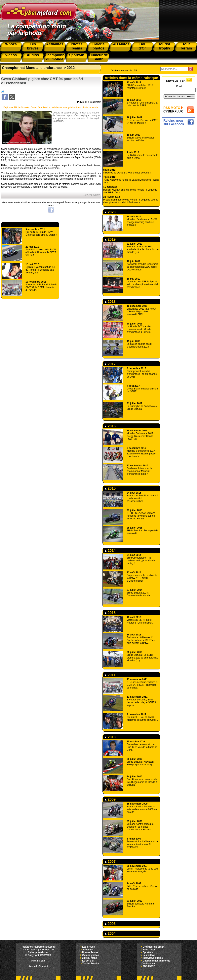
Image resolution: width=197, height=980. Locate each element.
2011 (110, 675)
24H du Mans (90, 958)
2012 (71, 68)
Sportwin (148, 952)
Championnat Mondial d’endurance (32, 68)
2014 (110, 551)
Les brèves (88, 947)
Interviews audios (153, 958)
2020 (110, 212)
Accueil (33, 966)
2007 (110, 862)
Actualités (88, 950)
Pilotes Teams (90, 952)
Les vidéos (149, 955)
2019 (110, 239)
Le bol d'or (88, 961)
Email (179, 86)
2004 (110, 934)
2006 (110, 924)
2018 (110, 302)
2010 (110, 737)
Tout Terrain (149, 950)
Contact (43, 966)
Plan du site (38, 961)
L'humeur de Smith (153, 947)
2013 (110, 613)
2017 (110, 364)
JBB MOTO (149, 966)
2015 (110, 488)
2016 (110, 426)
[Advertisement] (179, 188)
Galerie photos (91, 955)
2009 (110, 799)
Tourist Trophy (90, 964)
